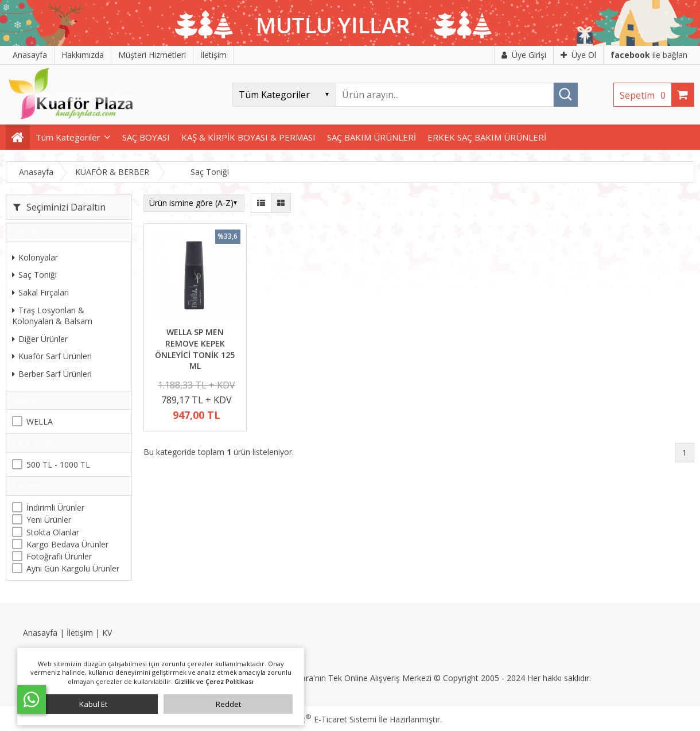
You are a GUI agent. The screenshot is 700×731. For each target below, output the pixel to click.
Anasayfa (40, 633)
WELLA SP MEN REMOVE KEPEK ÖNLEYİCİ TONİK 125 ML (195, 349)
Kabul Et (93, 704)
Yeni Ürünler (49, 520)
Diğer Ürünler (40, 339)
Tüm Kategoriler (68, 137)
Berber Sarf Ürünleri (52, 374)
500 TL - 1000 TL (58, 464)
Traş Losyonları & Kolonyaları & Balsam (52, 316)
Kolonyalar (35, 257)
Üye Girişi (524, 55)
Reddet (228, 704)
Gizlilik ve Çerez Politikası (214, 681)
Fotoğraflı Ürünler (59, 556)
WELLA (40, 421)
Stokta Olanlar (53, 532)
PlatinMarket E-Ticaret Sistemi (317, 719)
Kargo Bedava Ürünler (67, 544)
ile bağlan (649, 55)
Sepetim (645, 95)
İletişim (80, 633)
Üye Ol (578, 55)
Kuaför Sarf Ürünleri (52, 356)
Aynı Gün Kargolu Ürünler (73, 568)
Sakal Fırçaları (40, 292)
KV (107, 633)
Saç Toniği (34, 275)
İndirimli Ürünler (55, 508)
